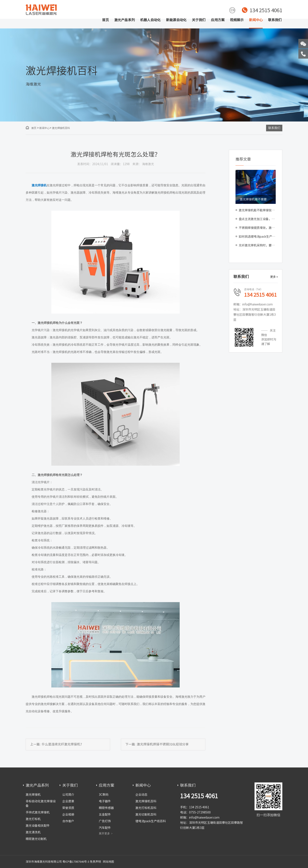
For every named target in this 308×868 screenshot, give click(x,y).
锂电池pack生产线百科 (151, 821)
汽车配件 (105, 828)
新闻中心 (256, 20)
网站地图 (108, 862)
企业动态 (141, 795)
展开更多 (104, 833)
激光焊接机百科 (61, 128)
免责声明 (95, 862)
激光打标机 (33, 819)
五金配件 (105, 815)
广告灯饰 (105, 821)
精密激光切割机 (36, 839)
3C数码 (104, 795)
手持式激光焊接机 (38, 812)
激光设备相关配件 (38, 826)
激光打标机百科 (146, 808)
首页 (105, 20)
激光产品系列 (124, 20)
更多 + (274, 277)
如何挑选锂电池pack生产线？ (257, 237)
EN (232, 10)
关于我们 (199, 20)
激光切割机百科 (146, 815)
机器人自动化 (150, 20)
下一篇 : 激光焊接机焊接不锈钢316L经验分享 (157, 744)
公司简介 (68, 795)
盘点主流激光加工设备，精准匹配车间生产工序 (257, 219)
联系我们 (275, 20)
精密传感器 (106, 808)
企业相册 (68, 815)
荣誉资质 (68, 808)
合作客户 (68, 821)
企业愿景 (68, 801)
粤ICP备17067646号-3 (76, 862)
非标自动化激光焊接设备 (41, 804)
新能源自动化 (176, 20)
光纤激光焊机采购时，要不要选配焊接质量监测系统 (257, 245)
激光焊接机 (33, 795)
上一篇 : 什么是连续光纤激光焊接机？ (57, 744)
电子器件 (105, 801)
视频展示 (237, 20)
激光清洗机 (33, 832)
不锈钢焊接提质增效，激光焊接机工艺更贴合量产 (257, 228)
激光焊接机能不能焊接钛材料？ (257, 210)
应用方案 (218, 20)
